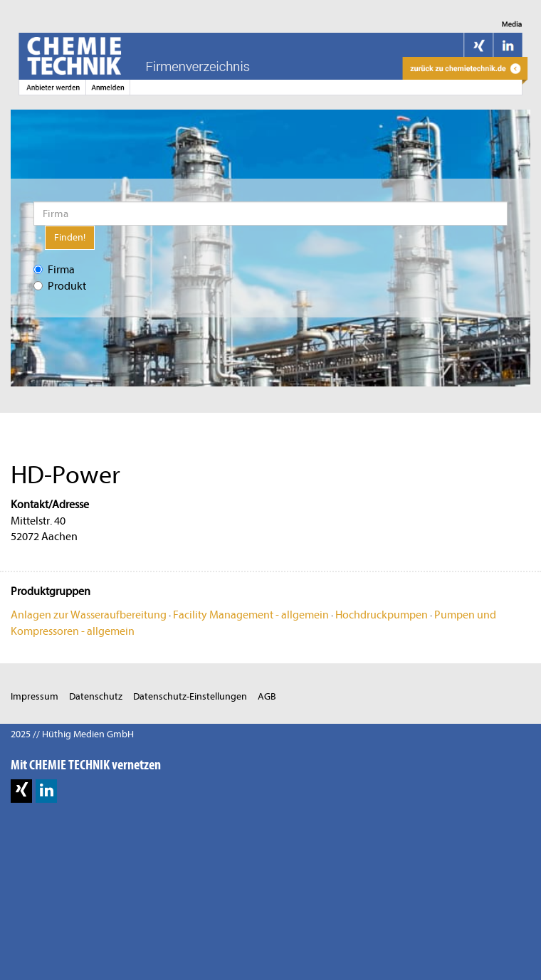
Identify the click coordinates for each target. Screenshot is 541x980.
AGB (267, 696)
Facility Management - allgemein (251, 615)
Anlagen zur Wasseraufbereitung (89, 615)
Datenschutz (96, 696)
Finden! (70, 237)
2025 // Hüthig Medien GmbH (72, 734)
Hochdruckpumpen (382, 615)
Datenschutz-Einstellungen (190, 696)
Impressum (35, 696)
